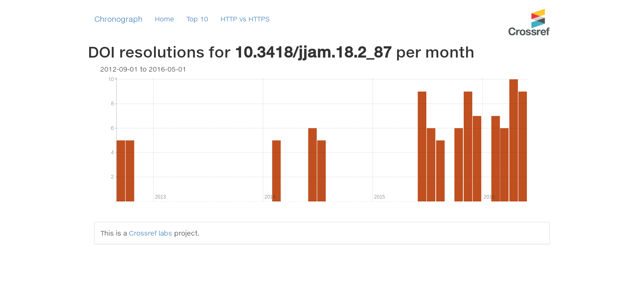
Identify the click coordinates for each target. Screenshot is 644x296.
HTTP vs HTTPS (245, 19)
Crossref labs (151, 233)
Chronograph (118, 19)
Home (164, 19)
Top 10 (197, 19)
